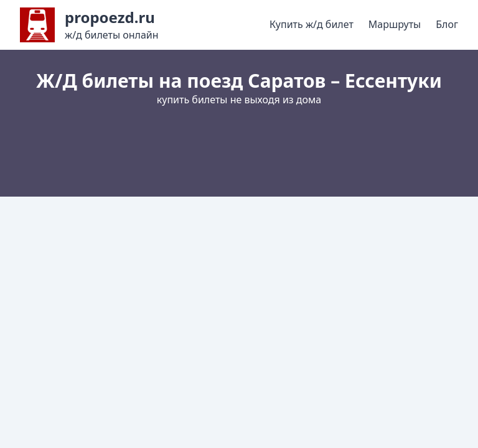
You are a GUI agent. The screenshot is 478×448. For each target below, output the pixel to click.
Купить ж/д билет (312, 24)
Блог (447, 24)
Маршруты (395, 24)
